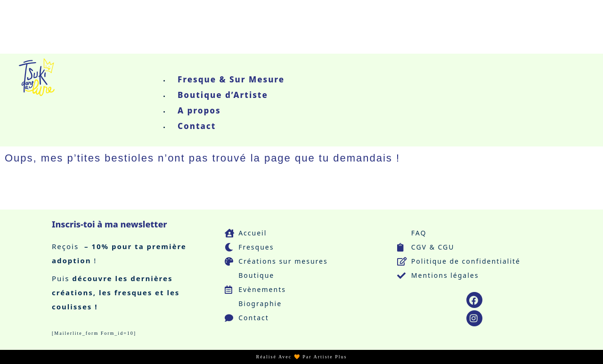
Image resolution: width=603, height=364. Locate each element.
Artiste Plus (330, 357)
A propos (199, 110)
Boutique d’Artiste (223, 95)
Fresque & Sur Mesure (231, 79)
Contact (197, 126)
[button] (227, 65)
